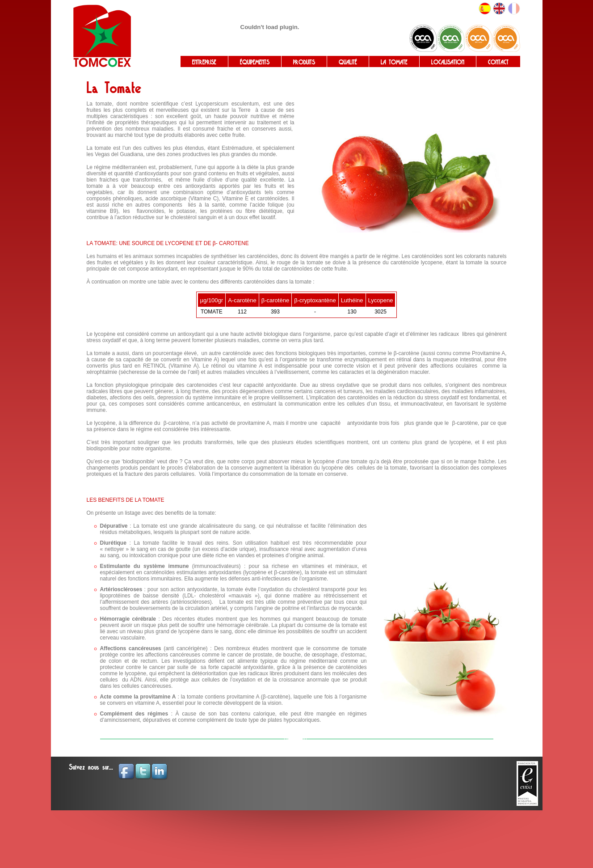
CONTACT (498, 62)
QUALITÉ (348, 62)
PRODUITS (304, 62)
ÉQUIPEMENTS (255, 62)
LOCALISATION (448, 62)
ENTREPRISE (204, 62)
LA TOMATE (394, 62)
